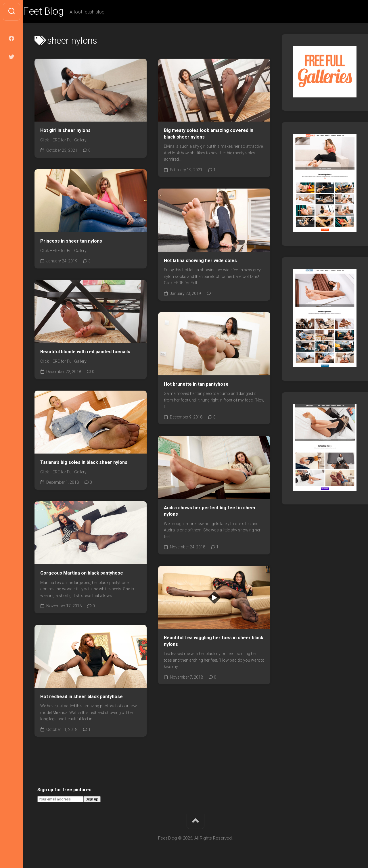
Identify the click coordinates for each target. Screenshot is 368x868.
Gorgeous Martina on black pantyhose (82, 574)
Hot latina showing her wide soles (200, 261)
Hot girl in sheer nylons (65, 131)
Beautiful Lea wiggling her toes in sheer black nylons (214, 642)
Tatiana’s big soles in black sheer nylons (84, 463)
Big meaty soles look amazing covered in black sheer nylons (209, 135)
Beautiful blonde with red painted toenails (85, 352)
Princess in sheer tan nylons (71, 242)
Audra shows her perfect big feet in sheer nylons (210, 512)
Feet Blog (55, 12)
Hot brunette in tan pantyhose (196, 385)
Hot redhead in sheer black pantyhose (82, 697)
